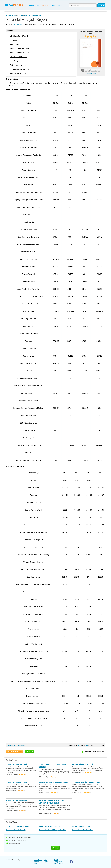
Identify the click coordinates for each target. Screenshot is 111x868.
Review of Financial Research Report (54, 782)
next (102, 70)
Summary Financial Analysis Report (86, 782)
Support (61, 5)
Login (53, 5)
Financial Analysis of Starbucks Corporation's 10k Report (51, 802)
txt (79, 745)
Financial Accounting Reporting (82, 830)
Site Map (57, 860)
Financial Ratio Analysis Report (18, 800)
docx (96, 745)
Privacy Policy (58, 862)
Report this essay (91, 73)
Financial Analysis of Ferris (16, 782)
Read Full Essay (15, 752)
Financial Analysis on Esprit (17, 764)
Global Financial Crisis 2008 (81, 826)
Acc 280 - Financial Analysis (83, 764)
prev (80, 70)
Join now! (45, 5)
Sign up (56, 848)
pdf (87, 745)
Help (45, 860)
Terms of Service (59, 864)
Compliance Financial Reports (16, 830)
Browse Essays (34, 5)
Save (30, 751)
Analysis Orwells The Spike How (50, 826)
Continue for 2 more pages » (16, 745)
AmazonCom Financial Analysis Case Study (53, 830)
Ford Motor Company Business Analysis (19, 826)
